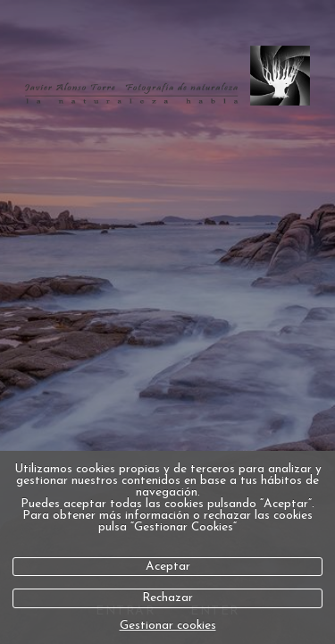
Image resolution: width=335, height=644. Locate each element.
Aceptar (168, 567)
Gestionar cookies (168, 626)
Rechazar (167, 598)
